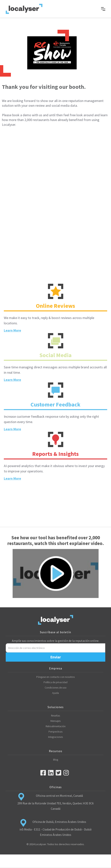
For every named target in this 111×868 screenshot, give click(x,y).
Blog (56, 760)
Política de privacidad (55, 682)
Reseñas (55, 716)
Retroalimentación (56, 726)
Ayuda (55, 693)
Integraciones (55, 737)
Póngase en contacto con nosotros (55, 677)
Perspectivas (55, 732)
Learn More (12, 330)
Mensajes (55, 721)
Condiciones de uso (56, 688)
